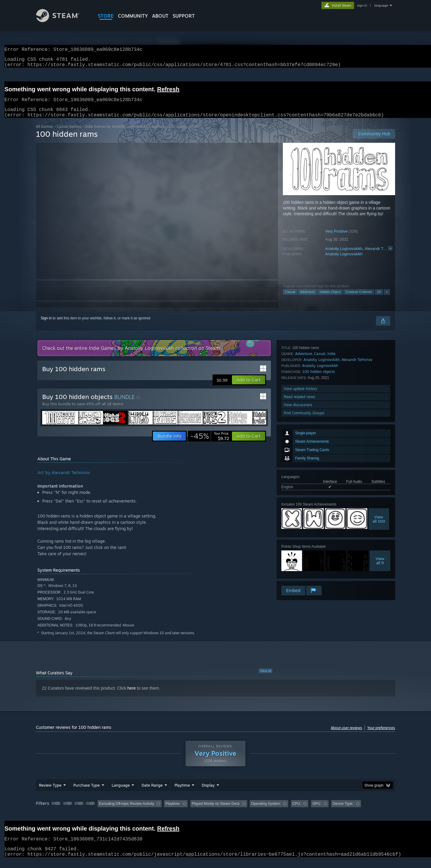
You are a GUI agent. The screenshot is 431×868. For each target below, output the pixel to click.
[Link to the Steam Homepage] (62, 21)
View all (265, 678)
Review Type (50, 792)
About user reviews (346, 735)
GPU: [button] (317, 811)
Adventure (307, 299)
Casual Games (69, 134)
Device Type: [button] (343, 811)
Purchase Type (86, 792)
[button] (249, 387)
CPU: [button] (297, 811)
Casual (290, 299)
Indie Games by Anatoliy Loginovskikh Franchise (125, 134)
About (160, 16)
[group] (215, 811)
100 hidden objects (319, 535)
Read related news (299, 560)
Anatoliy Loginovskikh (344, 256)
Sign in (46, 325)
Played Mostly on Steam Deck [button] (216, 811)
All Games (44, 134)
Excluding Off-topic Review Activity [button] (127, 811)
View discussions (298, 569)
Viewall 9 (380, 483)
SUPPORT (184, 16)
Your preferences (381, 735)
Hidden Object (330, 299)
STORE (106, 16)
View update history (301, 552)
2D (379, 299)
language (381, 5)
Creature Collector (359, 299)
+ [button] (387, 299)
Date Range (152, 792)
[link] (210, 443)
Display (208, 792)
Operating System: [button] (266, 811)
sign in (362, 5)
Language (121, 792)
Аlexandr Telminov (381, 256)
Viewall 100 (379, 442)
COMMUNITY (133, 16)
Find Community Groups (304, 577)
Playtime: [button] (173, 811)
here (132, 695)
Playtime (182, 792)
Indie (331, 517)
